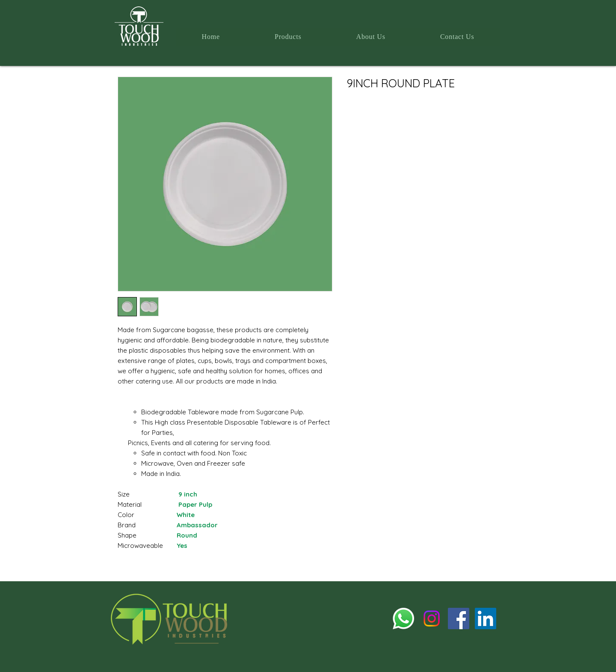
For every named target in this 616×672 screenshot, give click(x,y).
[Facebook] (459, 618)
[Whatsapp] (403, 618)
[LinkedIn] (486, 618)
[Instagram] (432, 618)
